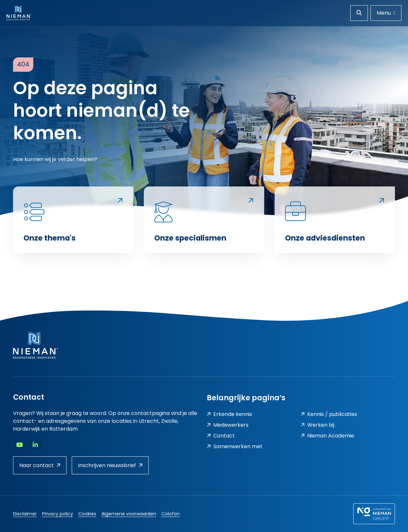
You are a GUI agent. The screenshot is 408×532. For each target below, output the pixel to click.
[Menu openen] (386, 13)
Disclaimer (25, 514)
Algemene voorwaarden (129, 514)
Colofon (171, 514)
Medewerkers (228, 425)
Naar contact (40, 465)
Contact (221, 436)
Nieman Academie (327, 436)
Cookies (87, 514)
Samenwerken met (235, 446)
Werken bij (317, 425)
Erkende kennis (229, 414)
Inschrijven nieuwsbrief (110, 465)
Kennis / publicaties (329, 414)
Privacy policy (58, 514)
